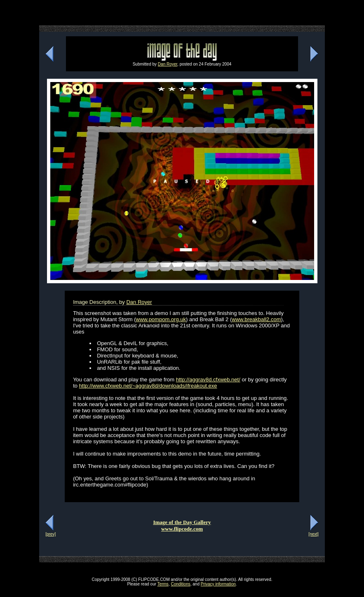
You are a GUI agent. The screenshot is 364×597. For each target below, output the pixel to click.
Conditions (180, 584)
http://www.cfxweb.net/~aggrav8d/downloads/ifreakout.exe (148, 386)
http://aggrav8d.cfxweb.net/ (208, 380)
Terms (163, 584)
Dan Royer (168, 64)
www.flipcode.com (182, 529)
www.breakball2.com (256, 319)
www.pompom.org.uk (161, 319)
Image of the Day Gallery (182, 522)
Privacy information (218, 584)
